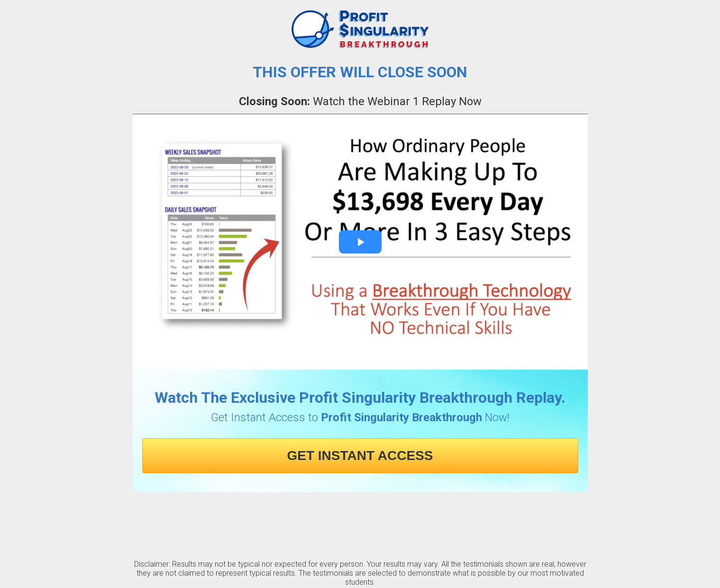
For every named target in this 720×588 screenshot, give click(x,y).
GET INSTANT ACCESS (360, 456)
